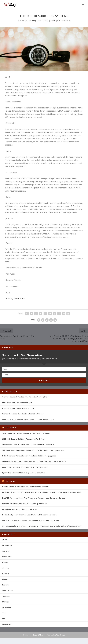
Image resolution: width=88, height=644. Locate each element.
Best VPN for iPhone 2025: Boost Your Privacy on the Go (24, 504)
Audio (53, 21)
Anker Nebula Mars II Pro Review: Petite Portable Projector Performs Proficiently (34, 461)
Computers (7, 557)
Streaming (7, 607)
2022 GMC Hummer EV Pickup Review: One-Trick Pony (23, 439)
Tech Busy (32, 21)
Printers (5, 585)
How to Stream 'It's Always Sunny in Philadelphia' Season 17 (26, 487)
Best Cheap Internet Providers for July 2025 (20, 509)
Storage (5, 602)
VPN (4, 619)
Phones (5, 579)
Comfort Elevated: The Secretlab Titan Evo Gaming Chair (25, 397)
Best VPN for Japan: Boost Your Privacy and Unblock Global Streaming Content (34, 498)
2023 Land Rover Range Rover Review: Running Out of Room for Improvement (33, 450)
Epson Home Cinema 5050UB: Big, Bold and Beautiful (23, 473)
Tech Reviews (11, 428)
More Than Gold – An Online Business (17, 403)
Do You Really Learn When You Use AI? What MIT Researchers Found (29, 515)
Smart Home (7, 590)
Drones (5, 562)
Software (6, 596)
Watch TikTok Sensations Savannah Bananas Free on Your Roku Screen (31, 520)
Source (8, 299)
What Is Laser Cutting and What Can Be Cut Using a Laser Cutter (28, 419)
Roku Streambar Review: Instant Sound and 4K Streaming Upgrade (29, 456)
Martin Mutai (19, 299)
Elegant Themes (39, 635)
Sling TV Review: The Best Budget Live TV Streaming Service (26, 433)
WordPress (61, 635)
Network (6, 574)
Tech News (10, 481)
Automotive (7, 545)
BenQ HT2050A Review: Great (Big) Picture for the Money (25, 467)
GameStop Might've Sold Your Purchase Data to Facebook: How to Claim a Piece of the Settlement (42, 526)
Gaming (5, 568)
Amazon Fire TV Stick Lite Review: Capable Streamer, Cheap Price (28, 445)
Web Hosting (7, 624)
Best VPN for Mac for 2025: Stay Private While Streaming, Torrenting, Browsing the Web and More (42, 492)
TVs (4, 613)
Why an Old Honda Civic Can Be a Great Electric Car (23, 414)
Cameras (6, 551)
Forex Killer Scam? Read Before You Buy (18, 408)
